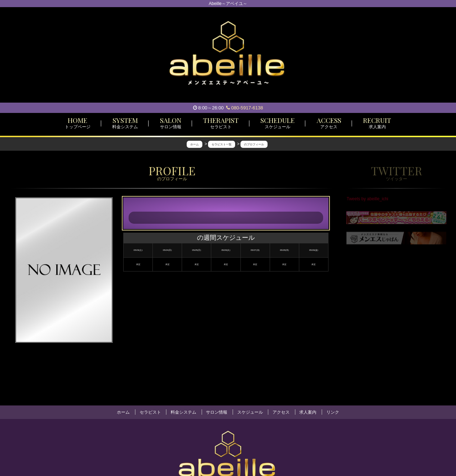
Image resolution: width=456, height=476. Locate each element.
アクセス (281, 412)
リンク (333, 412)
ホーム (123, 412)
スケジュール (250, 412)
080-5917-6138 (245, 108)
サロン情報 (217, 412)
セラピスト (150, 412)
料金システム (183, 412)
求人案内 (308, 412)
